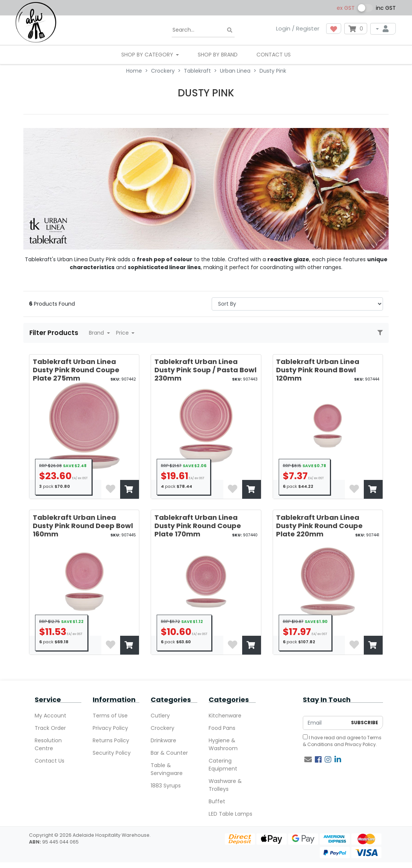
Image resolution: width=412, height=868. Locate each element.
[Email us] (308, 760)
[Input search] (203, 30)
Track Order (50, 728)
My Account (50, 716)
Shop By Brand (218, 55)
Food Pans (222, 728)
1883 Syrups (166, 786)
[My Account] (383, 29)
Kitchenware (225, 716)
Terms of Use (110, 716)
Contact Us (274, 55)
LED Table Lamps (230, 814)
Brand (97, 333)
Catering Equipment (223, 765)
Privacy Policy (110, 728)
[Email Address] (325, 723)
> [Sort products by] (297, 304)
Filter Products (55, 333)
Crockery (163, 728)
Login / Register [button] (298, 28)
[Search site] (230, 30)
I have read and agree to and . (342, 741)
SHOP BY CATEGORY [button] (148, 55)
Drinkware (163, 740)
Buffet (217, 801)
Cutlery (160, 716)
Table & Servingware (167, 769)
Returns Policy (111, 740)
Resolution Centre (48, 744)
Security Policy (112, 753)
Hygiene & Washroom (223, 744)
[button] (334, 29)
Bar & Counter (169, 753)
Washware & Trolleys (225, 785)
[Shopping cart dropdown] (356, 29)
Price (123, 333)
